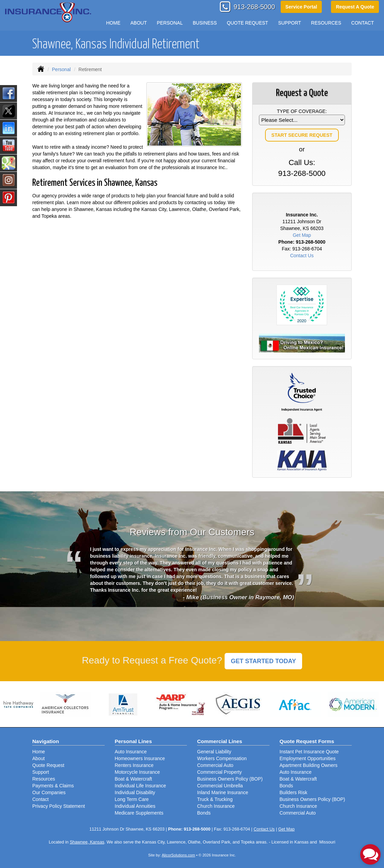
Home (113, 23)
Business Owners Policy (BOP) (230, 779)
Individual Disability (135, 792)
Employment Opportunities (308, 758)
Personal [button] (170, 23)
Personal (61, 69)
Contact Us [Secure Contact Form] (302, 256)
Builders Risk (294, 792)
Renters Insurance (134, 765)
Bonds (204, 813)
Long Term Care (132, 799)
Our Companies (49, 792)
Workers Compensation (222, 758)
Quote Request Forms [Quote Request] (307, 741)
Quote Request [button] (248, 23)
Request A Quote (355, 7)
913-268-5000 (254, 7)
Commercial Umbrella (220, 786)
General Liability (214, 752)
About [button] (139, 23)
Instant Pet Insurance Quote (309, 752)
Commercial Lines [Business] (220, 741)
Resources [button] (326, 23)
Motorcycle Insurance (137, 772)
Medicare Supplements (139, 813)
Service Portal (301, 7)
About (39, 758)
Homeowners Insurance (140, 758)
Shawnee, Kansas (87, 842)
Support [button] (289, 23)
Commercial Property (219, 772)
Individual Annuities (135, 806)
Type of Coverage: (302, 111)
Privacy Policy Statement (59, 806)
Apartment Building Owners (309, 765)
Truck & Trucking (215, 799)
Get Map (302, 235)
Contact (363, 23)
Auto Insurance (131, 752)
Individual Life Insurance (141, 786)
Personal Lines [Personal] (134, 741)
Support (41, 772)
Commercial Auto (215, 765)
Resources (44, 779)
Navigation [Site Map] (46, 741)
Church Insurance (216, 806)
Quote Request (48, 765)
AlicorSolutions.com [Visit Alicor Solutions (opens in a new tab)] (178, 855)
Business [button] (205, 23)
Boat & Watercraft (134, 779)
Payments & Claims (53, 786)
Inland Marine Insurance (223, 792)
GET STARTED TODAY (263, 661)
